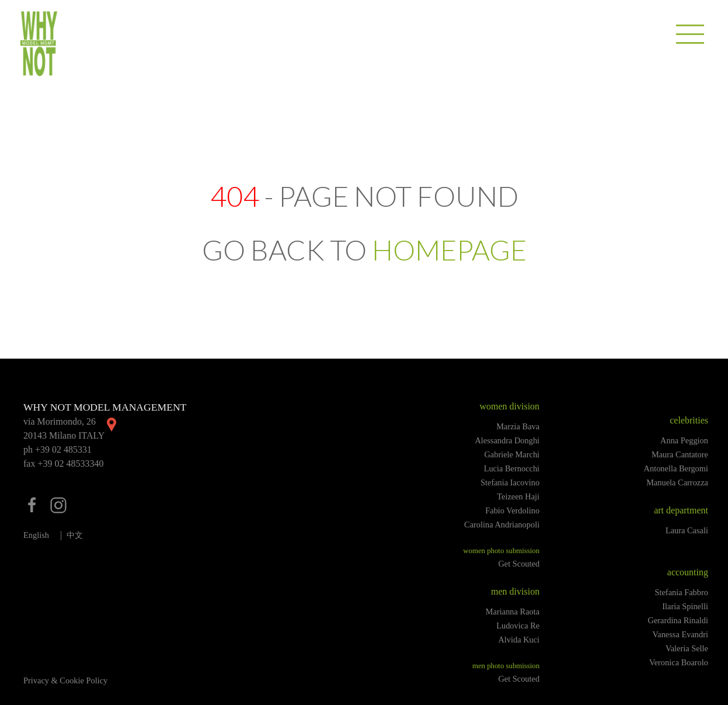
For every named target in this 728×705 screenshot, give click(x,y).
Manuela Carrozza (677, 482)
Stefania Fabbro (681, 592)
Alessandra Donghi (507, 440)
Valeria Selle (687, 648)
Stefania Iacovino (510, 482)
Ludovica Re (518, 626)
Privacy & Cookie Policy (65, 680)
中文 (75, 535)
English (36, 535)
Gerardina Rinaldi (678, 620)
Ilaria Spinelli (685, 606)
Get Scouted (519, 564)
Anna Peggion (684, 440)
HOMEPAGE (449, 250)
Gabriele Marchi (512, 454)
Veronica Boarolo (679, 662)
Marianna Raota (513, 612)
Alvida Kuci (519, 640)
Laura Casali (687, 530)
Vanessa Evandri (680, 634)
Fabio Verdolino (512, 510)
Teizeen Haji (518, 496)
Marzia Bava (518, 426)
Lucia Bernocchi (512, 468)
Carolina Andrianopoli (502, 525)
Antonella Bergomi (676, 468)
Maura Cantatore (680, 454)
